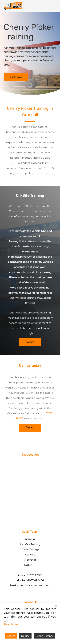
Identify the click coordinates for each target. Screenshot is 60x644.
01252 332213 (35, 575)
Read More (11, 624)
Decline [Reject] (25, 636)
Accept (11, 636)
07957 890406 (35, 580)
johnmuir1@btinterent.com (34, 585)
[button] (55, 6)
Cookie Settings (45, 636)
